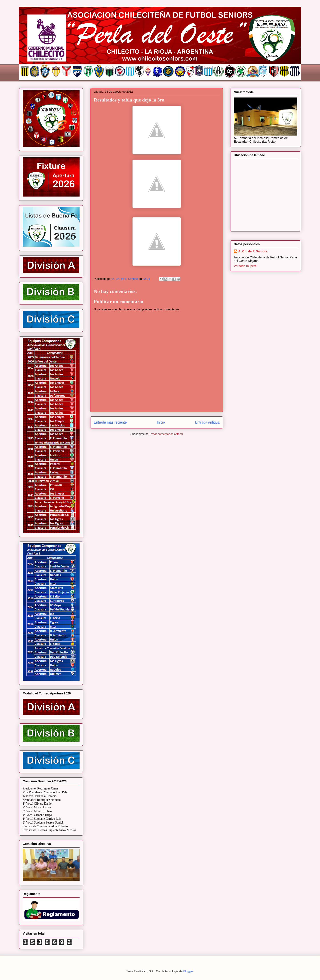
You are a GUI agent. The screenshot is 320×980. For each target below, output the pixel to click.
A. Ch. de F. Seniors (253, 251)
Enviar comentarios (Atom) (166, 434)
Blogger (188, 971)
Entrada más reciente (110, 422)
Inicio (161, 422)
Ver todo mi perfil (245, 266)
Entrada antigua (207, 422)
